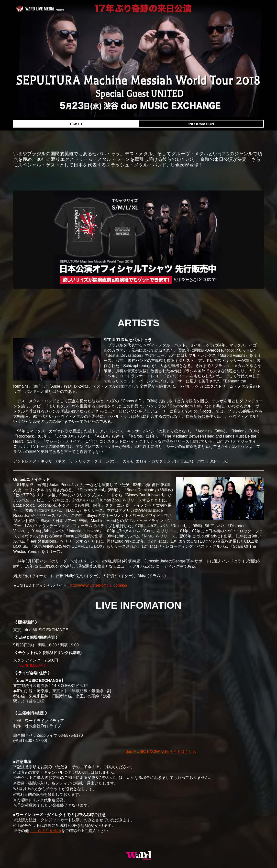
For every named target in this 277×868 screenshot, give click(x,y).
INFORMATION (201, 124)
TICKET (76, 124)
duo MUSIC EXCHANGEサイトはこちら (161, 752)
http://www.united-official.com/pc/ (99, 585)
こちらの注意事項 (45, 831)
